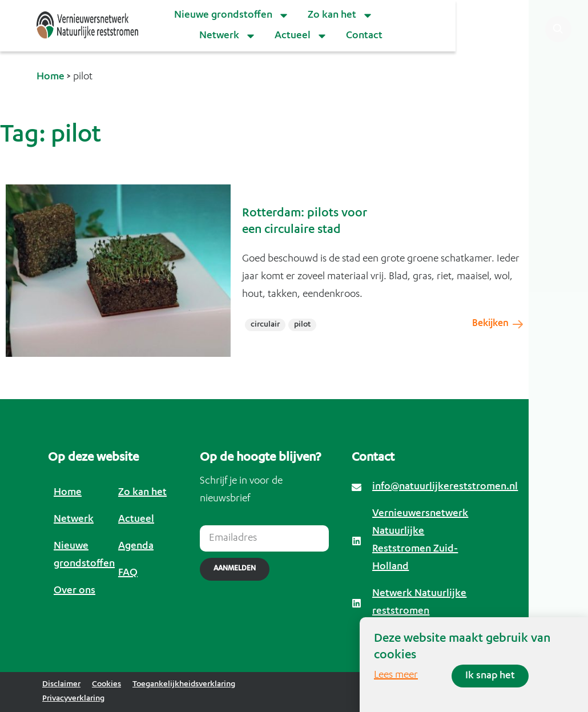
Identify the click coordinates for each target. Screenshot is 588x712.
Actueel (301, 36)
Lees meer (396, 675)
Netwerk (228, 36)
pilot (302, 325)
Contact (364, 36)
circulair (265, 325)
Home (51, 77)
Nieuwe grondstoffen (232, 15)
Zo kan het (341, 15)
